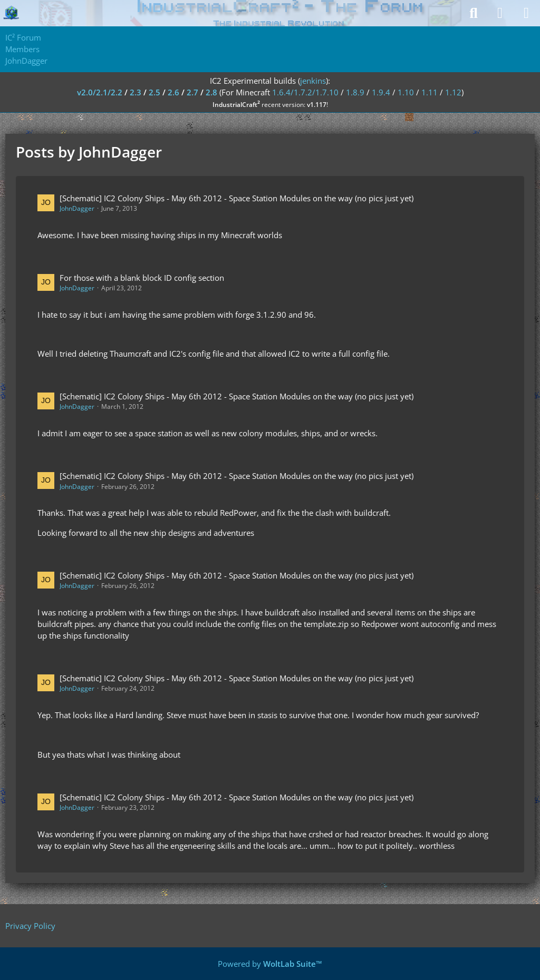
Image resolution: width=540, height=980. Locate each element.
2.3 (136, 92)
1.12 (453, 92)
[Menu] (526, 13)
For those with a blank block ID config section (142, 278)
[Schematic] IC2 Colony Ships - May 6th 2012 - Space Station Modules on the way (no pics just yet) (237, 198)
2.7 (192, 92)
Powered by (270, 964)
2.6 (173, 92)
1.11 (430, 92)
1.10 (406, 92)
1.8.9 (355, 92)
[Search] (474, 13)
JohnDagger (77, 208)
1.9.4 (381, 92)
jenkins (313, 81)
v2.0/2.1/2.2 (100, 92)
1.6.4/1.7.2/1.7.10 (305, 92)
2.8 (211, 92)
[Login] (500, 13)
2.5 (155, 92)
